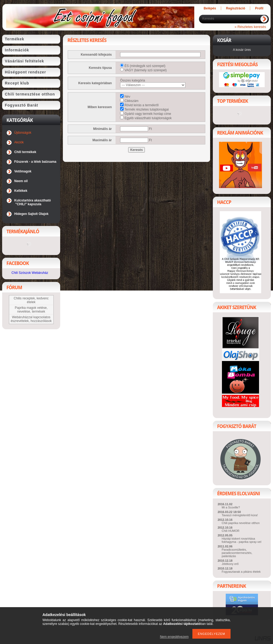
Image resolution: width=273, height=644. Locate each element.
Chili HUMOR (231, 531)
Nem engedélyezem (174, 637)
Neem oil (21, 181)
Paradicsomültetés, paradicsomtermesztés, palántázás (237, 553)
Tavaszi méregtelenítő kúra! (240, 515)
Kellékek (21, 191)
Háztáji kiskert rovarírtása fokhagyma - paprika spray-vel (241, 540)
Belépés (210, 8)
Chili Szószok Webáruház (30, 273)
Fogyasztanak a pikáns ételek (241, 572)
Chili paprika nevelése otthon (241, 523)
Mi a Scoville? (231, 507)
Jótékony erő (230, 564)
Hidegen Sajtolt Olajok (31, 214)
